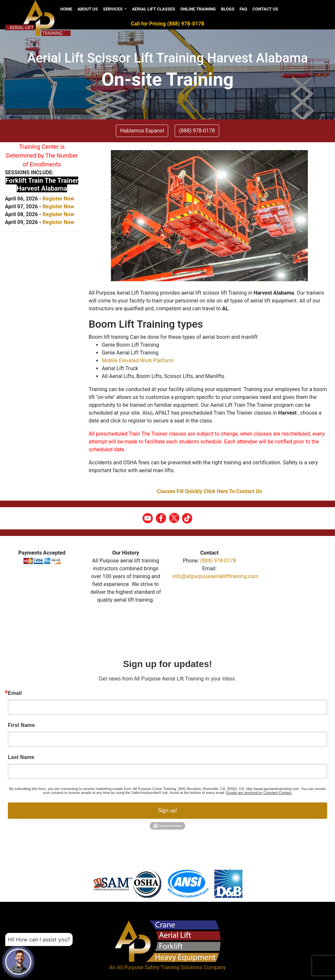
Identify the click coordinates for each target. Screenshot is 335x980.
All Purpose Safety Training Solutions (160, 967)
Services (113, 9)
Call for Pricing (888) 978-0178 (167, 24)
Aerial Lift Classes (153, 9)
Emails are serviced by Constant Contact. (259, 793)
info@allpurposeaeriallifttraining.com (215, 576)
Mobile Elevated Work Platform (138, 361)
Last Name (21, 757)
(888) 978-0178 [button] (197, 131)
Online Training (198, 9)
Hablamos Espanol (142, 131)
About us (88, 9)
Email (15, 693)
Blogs (228, 9)
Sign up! (168, 810)
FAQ (243, 9)
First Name (21, 725)
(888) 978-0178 (218, 561)
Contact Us (265, 9)
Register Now (58, 199)
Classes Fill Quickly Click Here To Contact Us (209, 491)
